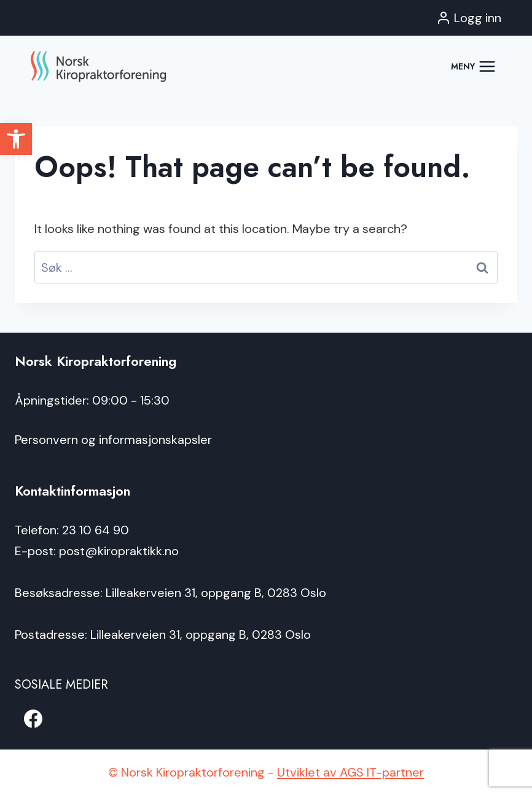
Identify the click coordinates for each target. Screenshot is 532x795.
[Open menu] (473, 66)
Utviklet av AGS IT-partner (350, 772)
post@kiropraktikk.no (119, 551)
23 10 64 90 (96, 530)
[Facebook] (33, 719)
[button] (16, 139)
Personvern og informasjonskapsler (113, 440)
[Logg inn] (469, 18)
